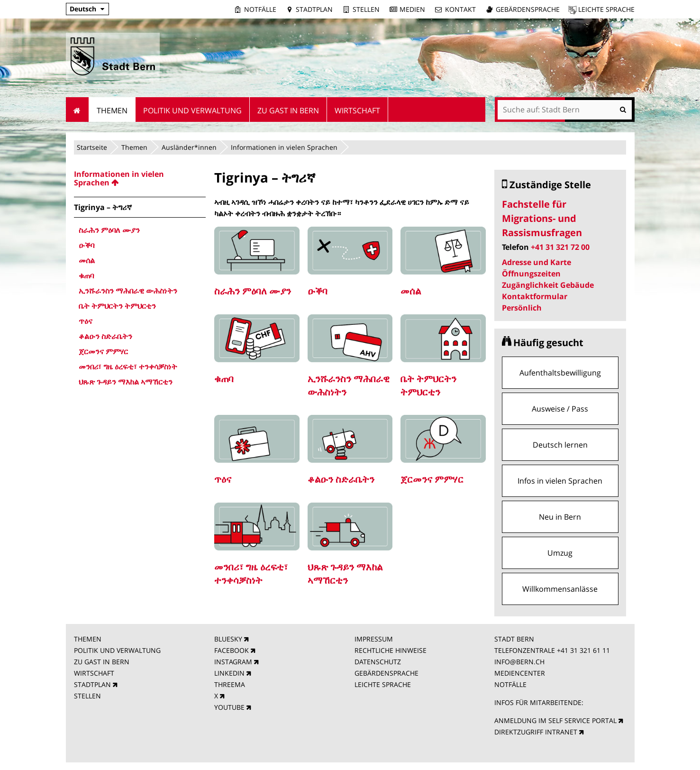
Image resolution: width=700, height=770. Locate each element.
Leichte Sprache (606, 9)
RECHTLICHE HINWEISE (391, 650)
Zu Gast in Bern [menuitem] (288, 110)
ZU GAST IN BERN (102, 662)
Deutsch (83, 9)
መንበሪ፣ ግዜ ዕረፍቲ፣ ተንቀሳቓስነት (251, 573)
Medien (412, 9)
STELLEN (87, 696)
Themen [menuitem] (112, 110)
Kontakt (460, 9)
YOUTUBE (229, 707)
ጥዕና (223, 479)
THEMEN (88, 639)
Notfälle (260, 9)
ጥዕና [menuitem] (86, 321)
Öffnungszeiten (531, 274)
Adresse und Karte (536, 262)
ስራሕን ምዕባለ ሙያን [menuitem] (109, 230)
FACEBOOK (232, 650)
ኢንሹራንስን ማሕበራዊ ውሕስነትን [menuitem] (128, 291)
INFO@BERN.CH (519, 662)
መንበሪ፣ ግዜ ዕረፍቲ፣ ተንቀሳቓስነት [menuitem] (128, 367)
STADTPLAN (92, 684)
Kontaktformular (535, 296)
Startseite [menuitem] (77, 110)
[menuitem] (140, 178)
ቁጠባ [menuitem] (86, 275)
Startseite (92, 147)
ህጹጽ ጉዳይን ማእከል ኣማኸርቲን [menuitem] (126, 382)
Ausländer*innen (189, 147)
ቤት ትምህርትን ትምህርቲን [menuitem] (117, 306)
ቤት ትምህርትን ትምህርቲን (428, 385)
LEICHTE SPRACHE (383, 684)
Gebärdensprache (528, 9)
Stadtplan (314, 9)
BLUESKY (228, 639)
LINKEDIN (229, 673)
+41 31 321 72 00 (560, 247)
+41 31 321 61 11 (583, 650)
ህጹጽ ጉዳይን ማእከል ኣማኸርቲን (345, 573)
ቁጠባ (224, 379)
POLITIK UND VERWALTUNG (117, 650)
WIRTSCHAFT (94, 673)
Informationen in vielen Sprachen (284, 147)
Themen (134, 147)
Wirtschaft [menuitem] (357, 110)
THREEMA (230, 684)
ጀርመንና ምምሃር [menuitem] (103, 351)
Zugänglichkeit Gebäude (548, 285)
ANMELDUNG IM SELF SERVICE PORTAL (555, 720)
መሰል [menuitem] (87, 260)
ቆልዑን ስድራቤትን (341, 479)
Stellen (366, 9)
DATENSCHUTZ (378, 662)
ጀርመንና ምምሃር (432, 479)
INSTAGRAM (233, 662)
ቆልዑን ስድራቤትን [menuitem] (105, 336)
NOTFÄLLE (510, 684)
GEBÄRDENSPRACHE (386, 673)
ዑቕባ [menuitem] (86, 245)
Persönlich (522, 308)
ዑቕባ (318, 291)
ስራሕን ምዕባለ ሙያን (253, 291)
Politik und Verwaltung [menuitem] (192, 110)
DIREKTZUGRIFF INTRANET (536, 732)
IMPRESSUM (374, 639)
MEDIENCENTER (520, 673)
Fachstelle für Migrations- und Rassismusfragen (542, 218)
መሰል (411, 291)
